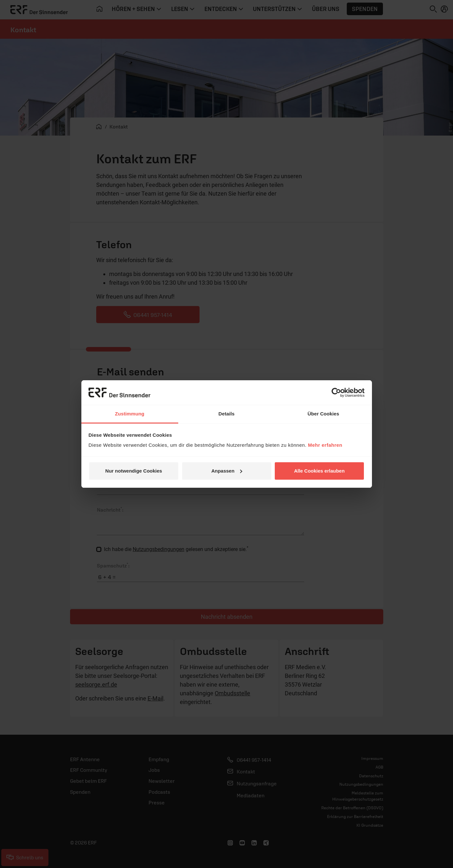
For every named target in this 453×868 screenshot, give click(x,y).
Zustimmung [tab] (130, 414)
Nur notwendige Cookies (134, 471)
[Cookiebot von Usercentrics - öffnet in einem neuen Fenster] (336, 393)
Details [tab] (227, 414)
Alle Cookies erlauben (319, 471)
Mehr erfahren (325, 445)
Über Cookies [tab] (324, 414)
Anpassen (227, 471)
